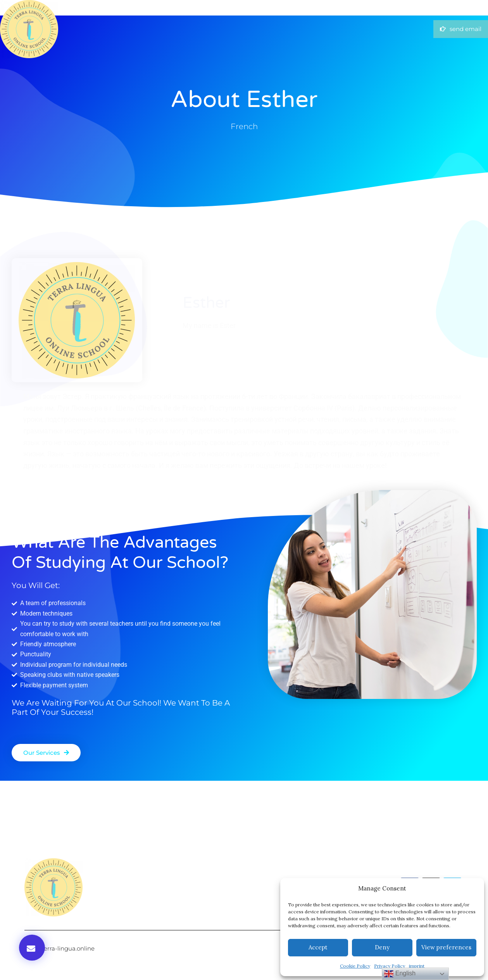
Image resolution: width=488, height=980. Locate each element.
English (400, 974)
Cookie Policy (355, 966)
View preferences (446, 947)
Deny (382, 947)
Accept (318, 947)
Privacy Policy (390, 966)
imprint (417, 966)
